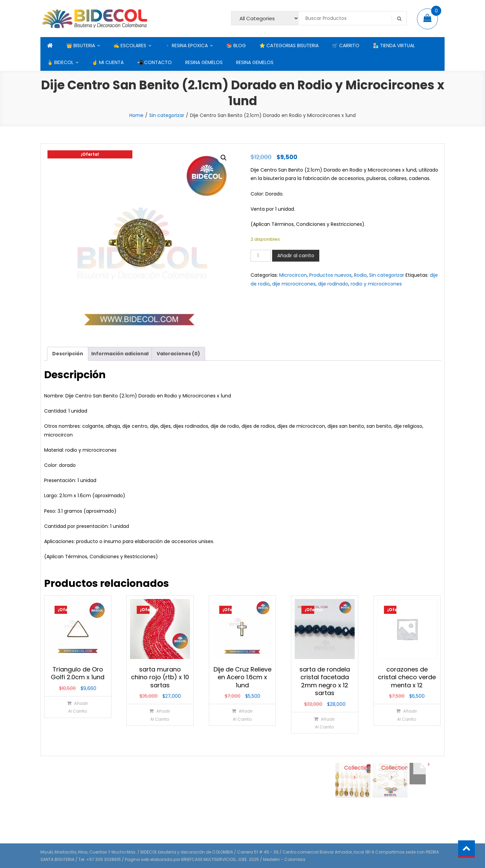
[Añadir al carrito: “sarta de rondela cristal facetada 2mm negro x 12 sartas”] (325, 723)
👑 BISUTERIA (81, 46)
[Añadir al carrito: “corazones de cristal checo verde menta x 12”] (407, 715)
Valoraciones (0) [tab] (178, 354)
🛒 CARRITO (346, 46)
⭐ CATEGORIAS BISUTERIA (289, 46)
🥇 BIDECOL (60, 62)
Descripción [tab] (68, 354)
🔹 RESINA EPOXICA (186, 46)
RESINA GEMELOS (204, 62)
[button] (224, 158)
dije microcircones (294, 284)
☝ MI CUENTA (108, 62)
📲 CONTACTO (154, 62)
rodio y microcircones (376, 284)
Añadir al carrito (296, 256)
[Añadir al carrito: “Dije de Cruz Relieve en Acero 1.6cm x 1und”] (242, 715)
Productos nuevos (330, 275)
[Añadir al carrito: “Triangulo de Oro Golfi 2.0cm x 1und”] (77, 707)
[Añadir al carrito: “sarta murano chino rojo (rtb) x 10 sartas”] (160, 715)
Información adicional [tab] (120, 354)
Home (136, 115)
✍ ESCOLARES (130, 46)
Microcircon (293, 275)
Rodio (360, 275)
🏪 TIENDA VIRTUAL (394, 46)
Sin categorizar (167, 115)
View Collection (353, 767)
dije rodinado (333, 284)
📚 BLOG (236, 46)
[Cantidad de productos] (261, 256)
